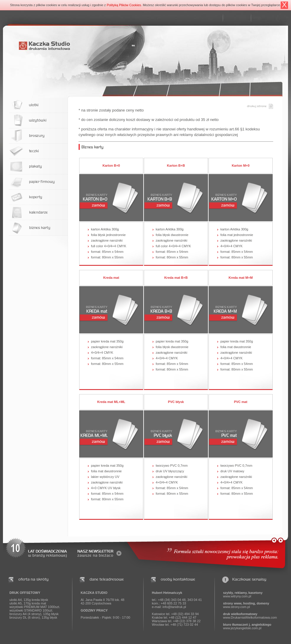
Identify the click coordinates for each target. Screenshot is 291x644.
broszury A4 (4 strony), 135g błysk (34, 614)
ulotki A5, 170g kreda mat (28, 603)
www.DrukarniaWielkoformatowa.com (250, 617)
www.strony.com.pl (236, 607)
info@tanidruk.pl (174, 607)
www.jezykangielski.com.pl (242, 628)
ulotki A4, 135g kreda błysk (29, 600)
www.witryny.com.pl (237, 596)
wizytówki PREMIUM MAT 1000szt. (35, 607)
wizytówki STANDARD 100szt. (31, 610)
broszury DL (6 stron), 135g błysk (33, 617)
